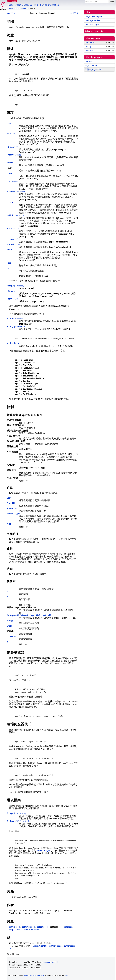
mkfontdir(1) (44, 851)
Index (11, 5)
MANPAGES (12, 1)
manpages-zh (23, 8)
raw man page (92, 24)
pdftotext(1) (28, 927)
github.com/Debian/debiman (34, 976)
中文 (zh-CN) (91, 66)
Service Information (50, 5)
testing (88, 47)
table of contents (94, 31)
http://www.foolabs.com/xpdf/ (24, 930)
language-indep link (94, 16)
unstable (89, 50)
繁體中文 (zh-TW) (93, 70)
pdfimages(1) (70, 927)
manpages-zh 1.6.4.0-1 (49, 962)
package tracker (92, 20)
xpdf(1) (11, 13)
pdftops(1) (14, 927)
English (88, 61)
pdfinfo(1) (42, 927)
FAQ (36, 5)
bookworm (13, 8)
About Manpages (24, 5)
